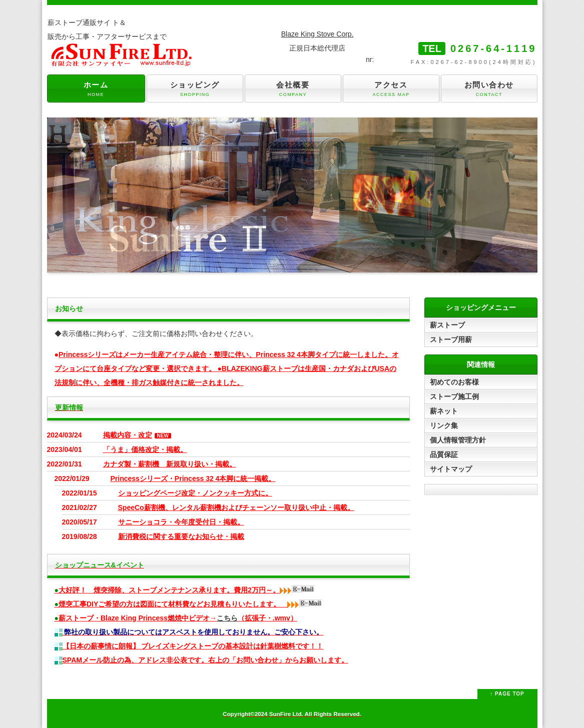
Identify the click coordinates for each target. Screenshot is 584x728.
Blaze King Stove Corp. (318, 34)
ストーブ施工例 (454, 396)
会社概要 (293, 89)
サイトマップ (451, 469)
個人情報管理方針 (458, 440)
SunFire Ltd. (286, 714)
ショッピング (195, 89)
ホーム (96, 89)
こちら (227, 618)
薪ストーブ (447, 325)
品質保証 (444, 454)
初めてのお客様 (454, 382)
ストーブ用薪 (451, 339)
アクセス (391, 89)
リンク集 (444, 425)
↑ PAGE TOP (507, 694)
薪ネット (444, 411)
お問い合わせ (489, 89)
